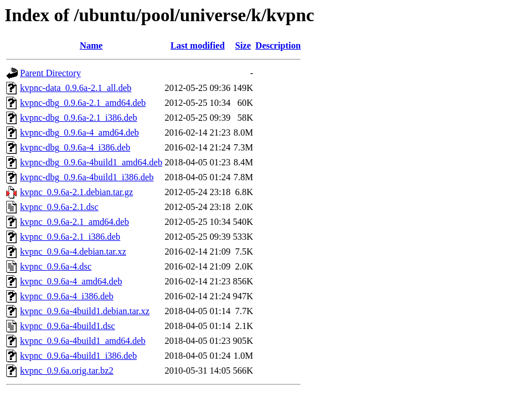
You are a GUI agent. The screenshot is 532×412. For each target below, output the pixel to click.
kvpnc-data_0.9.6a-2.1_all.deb (76, 88)
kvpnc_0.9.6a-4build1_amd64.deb (83, 341)
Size (243, 45)
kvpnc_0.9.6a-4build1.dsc (68, 326)
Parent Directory (50, 73)
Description (278, 45)
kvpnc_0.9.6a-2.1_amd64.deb (74, 222)
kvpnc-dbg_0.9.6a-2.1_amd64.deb (83, 103)
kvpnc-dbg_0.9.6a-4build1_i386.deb (87, 177)
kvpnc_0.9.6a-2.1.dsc (59, 207)
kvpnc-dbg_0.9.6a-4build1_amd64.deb (91, 162)
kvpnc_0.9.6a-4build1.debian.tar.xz (85, 311)
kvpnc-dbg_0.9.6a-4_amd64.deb (80, 132)
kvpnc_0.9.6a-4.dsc (56, 266)
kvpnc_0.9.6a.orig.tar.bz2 (67, 371)
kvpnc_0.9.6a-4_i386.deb (67, 296)
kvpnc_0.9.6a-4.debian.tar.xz (73, 251)
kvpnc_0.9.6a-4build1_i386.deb (78, 356)
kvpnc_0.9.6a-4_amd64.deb (71, 281)
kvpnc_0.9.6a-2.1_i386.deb (70, 237)
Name (91, 45)
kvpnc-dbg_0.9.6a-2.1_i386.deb (78, 118)
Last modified (198, 45)
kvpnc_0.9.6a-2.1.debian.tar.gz (76, 192)
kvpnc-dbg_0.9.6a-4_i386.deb (75, 147)
